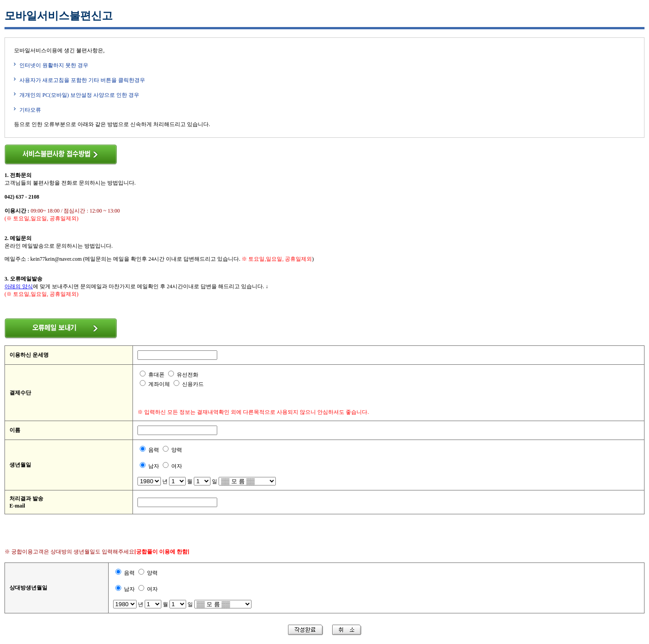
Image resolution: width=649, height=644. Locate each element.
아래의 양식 (19, 286)
